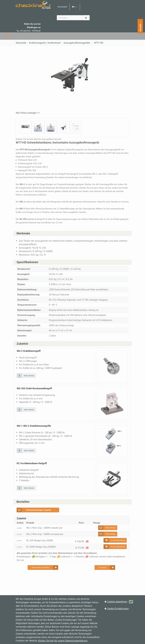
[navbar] (7, 36)
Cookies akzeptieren (120, 602)
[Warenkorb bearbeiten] (43, 571)
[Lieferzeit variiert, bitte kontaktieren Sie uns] (87, 545)
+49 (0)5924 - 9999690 (29, 27)
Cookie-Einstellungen (118, 609)
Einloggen (62, 7)
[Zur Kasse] (105, 571)
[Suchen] (86, 18)
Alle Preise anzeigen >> (29, 113)
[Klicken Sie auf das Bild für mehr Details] (26, 379)
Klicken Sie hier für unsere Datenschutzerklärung (63, 641)
